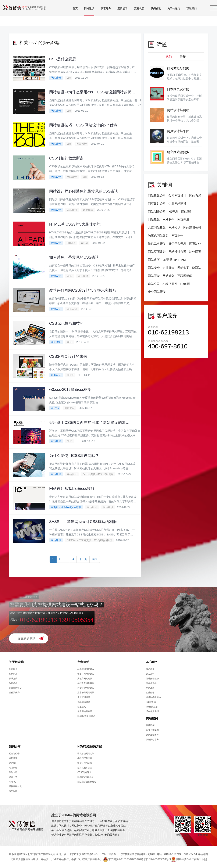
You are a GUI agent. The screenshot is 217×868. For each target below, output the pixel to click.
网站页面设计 (157, 252)
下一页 (83, 559)
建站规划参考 (152, 735)
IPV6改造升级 (153, 711)
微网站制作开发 (85, 767)
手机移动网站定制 (86, 753)
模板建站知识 (15, 786)
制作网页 (195, 252)
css (69, 78)
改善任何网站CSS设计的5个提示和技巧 (83, 290)
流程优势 (129, 15)
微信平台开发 (177, 244)
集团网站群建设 (85, 711)
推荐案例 (150, 725)
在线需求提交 (15, 688)
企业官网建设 (84, 697)
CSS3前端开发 (84, 772)
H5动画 (185, 284)
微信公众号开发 (85, 763)
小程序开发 (170, 284)
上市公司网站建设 (86, 692)
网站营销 (13, 758)
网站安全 (154, 268)
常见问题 (13, 791)
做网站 (196, 268)
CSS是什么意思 (63, 59)
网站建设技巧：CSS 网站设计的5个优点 (83, 125)
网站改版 (154, 260)
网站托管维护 (152, 678)
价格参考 (13, 683)
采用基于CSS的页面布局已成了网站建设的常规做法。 (90, 423)
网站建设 (79, 15)
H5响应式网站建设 (86, 716)
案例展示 (112, 15)
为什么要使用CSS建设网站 (98, 474)
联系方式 (13, 678)
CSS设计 (72, 309)
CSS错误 (72, 210)
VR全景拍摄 (152, 706)
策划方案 (13, 772)
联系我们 (181, 15)
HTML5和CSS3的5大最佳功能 (75, 224)
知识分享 (15, 746)
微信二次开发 (157, 244)
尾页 (95, 559)
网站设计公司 (177, 252)
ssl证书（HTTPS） (175, 260)
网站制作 (168, 219)
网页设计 (56, 375)
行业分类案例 (152, 730)
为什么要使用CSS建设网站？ (74, 456)
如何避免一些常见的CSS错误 (74, 257)
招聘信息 (13, 674)
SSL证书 (150, 674)
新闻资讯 (146, 15)
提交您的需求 (26, 638)
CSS (69, 276)
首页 (65, 15)
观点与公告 (14, 753)
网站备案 (183, 268)
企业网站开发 (157, 292)
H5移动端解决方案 (90, 746)
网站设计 (82, 144)
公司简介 (13, 669)
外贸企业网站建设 (86, 688)
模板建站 (82, 706)
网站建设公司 (157, 196)
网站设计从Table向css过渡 (72, 489)
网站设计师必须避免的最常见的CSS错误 (84, 191)
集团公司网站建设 (86, 674)
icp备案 (12, 781)
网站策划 (168, 276)
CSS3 (84, 243)
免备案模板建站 (153, 697)
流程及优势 (14, 692)
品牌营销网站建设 (86, 669)
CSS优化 (56, 342)
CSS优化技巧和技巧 (66, 323)
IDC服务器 (151, 702)
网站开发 (154, 276)
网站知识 (70, 408)
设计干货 (13, 777)
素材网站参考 (152, 739)
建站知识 (13, 763)
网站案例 (152, 718)
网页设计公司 (157, 204)
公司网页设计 (177, 196)
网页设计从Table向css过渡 (66, 507)
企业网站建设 (177, 204)
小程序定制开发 (85, 758)
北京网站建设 (157, 227)
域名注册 (150, 669)
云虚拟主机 (151, 683)
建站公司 (154, 284)
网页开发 (183, 219)
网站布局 (195, 196)
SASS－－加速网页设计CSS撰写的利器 (83, 522)
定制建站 (83, 662)
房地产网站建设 (85, 678)
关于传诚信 (163, 15)
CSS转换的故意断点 (66, 158)
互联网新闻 (185, 276)
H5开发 (173, 212)
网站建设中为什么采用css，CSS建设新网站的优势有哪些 (93, 92)
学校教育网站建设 (86, 683)
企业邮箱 (168, 268)
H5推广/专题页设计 (86, 777)
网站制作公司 (157, 212)
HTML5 (71, 243)
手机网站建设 (84, 702)
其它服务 (96, 15)
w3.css (55, 408)
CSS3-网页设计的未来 (68, 356)
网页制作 (177, 236)
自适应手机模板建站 (87, 781)
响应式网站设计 (158, 236)
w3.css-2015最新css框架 (70, 390)
